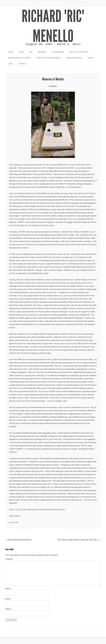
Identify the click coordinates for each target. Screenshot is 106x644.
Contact (22, 64)
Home (11, 52)
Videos (91, 58)
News (21, 52)
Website (8, 609)
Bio (31, 52)
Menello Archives (74, 58)
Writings (42, 52)
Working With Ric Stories (19, 58)
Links (10, 64)
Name (8, 589)
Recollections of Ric (79, 52)
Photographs (58, 52)
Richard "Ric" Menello (53, 26)
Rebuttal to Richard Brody (48, 58)
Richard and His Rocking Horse (18, 540)
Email (8, 599)
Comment (9, 559)
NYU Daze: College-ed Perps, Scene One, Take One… (79, 540)
